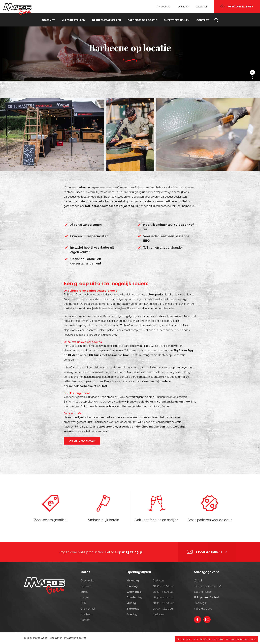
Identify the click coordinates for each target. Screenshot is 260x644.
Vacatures (202, 7)
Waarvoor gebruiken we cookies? (241, 639)
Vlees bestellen (75, 20)
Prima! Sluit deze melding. (212, 639)
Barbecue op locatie (142, 20)
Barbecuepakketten (107, 20)
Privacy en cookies (75, 638)
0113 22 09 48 (133, 552)
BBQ (83, 603)
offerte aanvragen (82, 441)
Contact (201, 20)
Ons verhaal (164, 7)
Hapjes (85, 597)
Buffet (84, 592)
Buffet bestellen (176, 20)
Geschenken (88, 581)
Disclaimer (56, 638)
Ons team (183, 7)
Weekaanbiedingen (240, 7)
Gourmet (50, 20)
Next (251, 135)
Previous (9, 135)
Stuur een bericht (209, 552)
